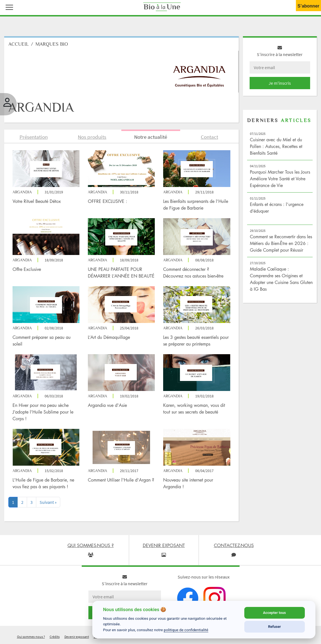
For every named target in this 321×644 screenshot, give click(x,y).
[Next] (48, 502)
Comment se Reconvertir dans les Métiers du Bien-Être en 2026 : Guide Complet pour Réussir (281, 243)
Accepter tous (274, 613)
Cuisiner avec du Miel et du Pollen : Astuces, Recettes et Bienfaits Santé (276, 146)
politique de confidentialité (186, 630)
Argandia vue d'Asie (107, 405)
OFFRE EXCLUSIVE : (108, 201)
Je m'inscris (280, 83)
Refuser (274, 627)
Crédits (55, 637)
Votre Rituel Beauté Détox (37, 201)
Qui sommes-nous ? (31, 637)
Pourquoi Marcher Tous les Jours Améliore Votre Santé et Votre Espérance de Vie (280, 179)
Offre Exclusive (27, 269)
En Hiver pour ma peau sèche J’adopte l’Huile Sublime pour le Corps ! (43, 412)
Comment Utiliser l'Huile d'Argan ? (121, 480)
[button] (8, 7)
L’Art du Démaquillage (109, 337)
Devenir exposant (77, 637)
